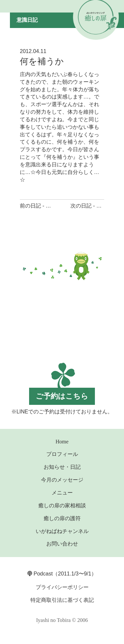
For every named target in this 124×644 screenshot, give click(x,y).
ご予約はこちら (62, 396)
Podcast (40, 574)
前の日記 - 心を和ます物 (49, 206)
